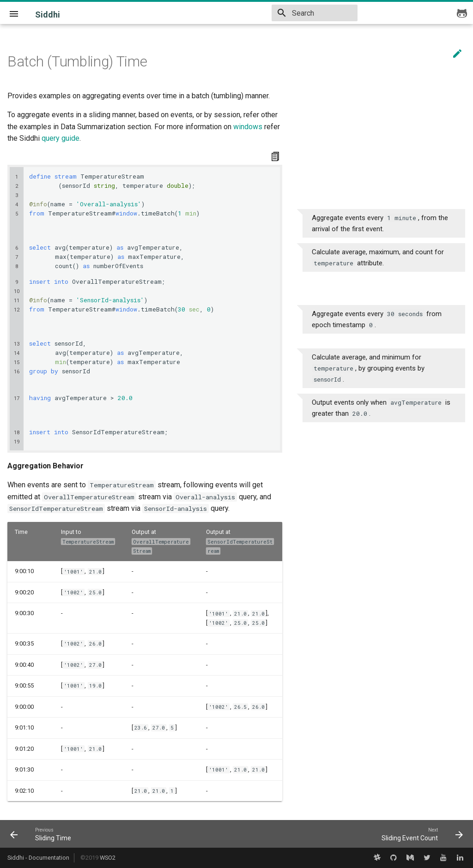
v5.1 (219, 12)
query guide (61, 138)
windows (248, 127)
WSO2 (108, 858)
